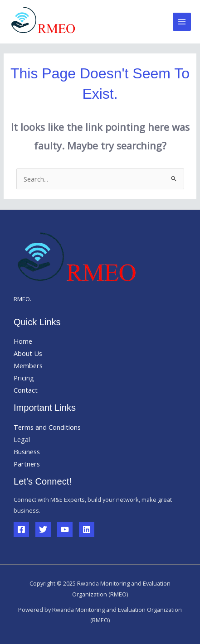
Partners (27, 464)
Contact (26, 390)
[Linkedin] (87, 529)
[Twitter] (43, 529)
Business (27, 452)
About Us (28, 353)
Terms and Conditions (47, 427)
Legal (22, 439)
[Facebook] (21, 529)
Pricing (24, 378)
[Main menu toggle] (182, 22)
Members (28, 365)
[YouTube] (65, 529)
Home (23, 341)
